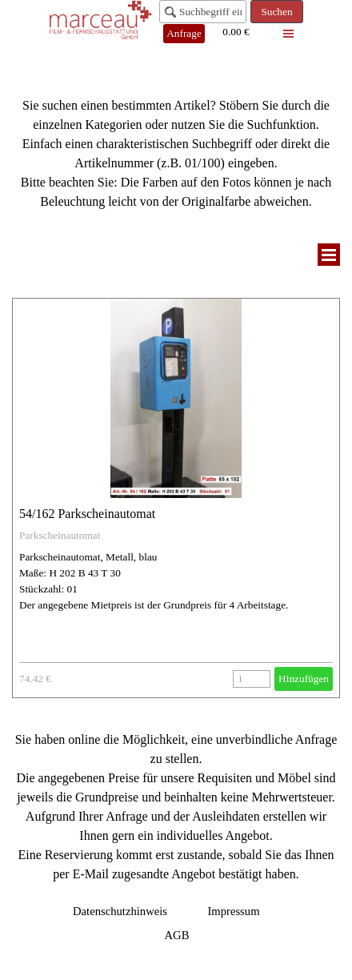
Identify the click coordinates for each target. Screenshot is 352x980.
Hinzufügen (304, 679)
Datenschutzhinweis (120, 911)
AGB (177, 935)
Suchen (276, 12)
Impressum (233, 911)
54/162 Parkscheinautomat (87, 514)
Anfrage (184, 33)
